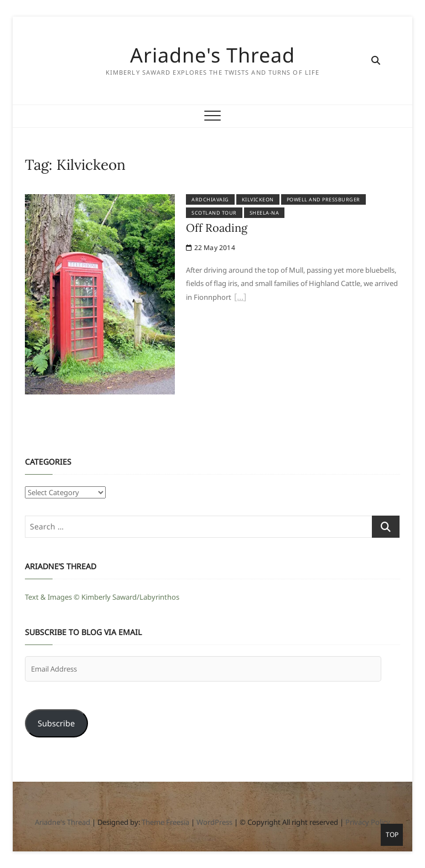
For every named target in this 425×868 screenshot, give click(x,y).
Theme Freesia (165, 822)
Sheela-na (265, 213)
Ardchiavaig (210, 199)
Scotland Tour (214, 213)
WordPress (214, 822)
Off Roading (217, 228)
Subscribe (56, 723)
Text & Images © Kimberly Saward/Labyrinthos (102, 597)
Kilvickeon (258, 199)
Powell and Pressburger (323, 199)
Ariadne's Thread (212, 55)
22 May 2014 (211, 248)
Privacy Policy (368, 822)
